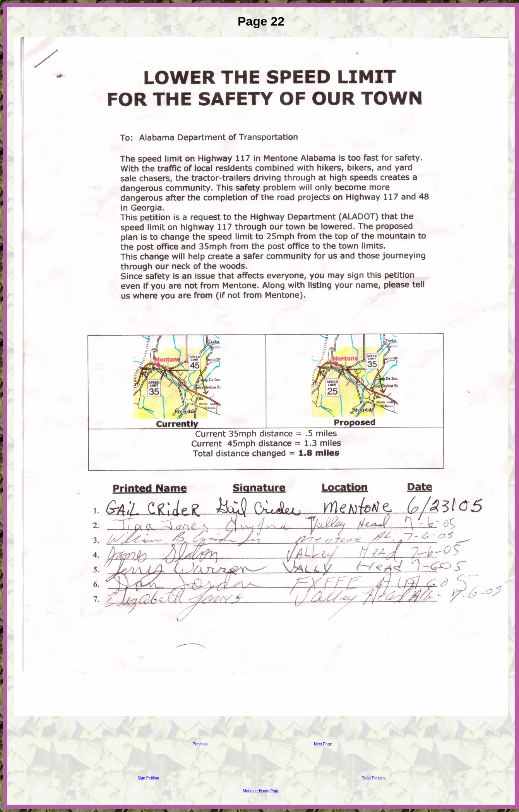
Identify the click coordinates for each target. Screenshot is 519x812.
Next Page (323, 744)
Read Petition (373, 778)
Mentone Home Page (261, 791)
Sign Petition (148, 778)
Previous (200, 744)
